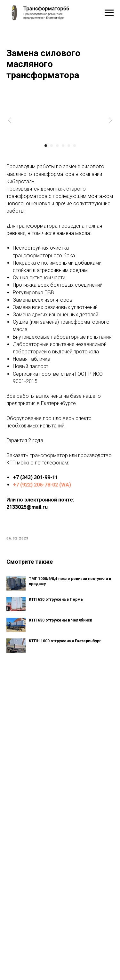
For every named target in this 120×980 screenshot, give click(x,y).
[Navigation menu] (109, 13)
